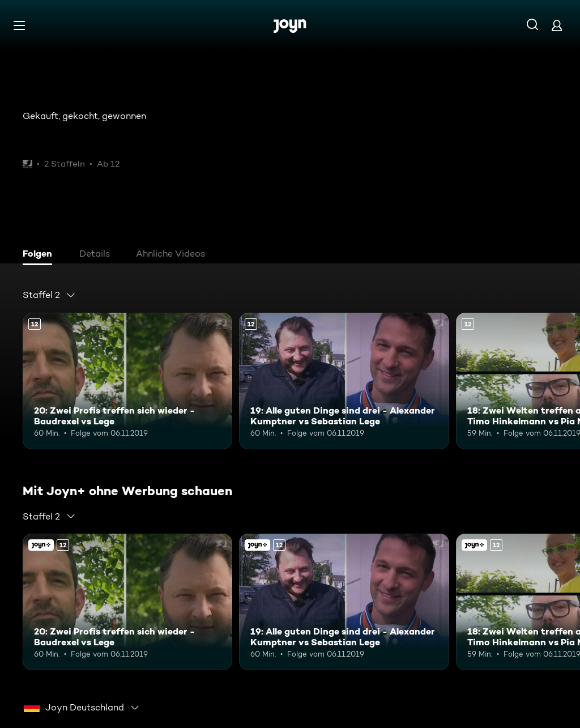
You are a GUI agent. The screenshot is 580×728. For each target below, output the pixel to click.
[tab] (40, 255)
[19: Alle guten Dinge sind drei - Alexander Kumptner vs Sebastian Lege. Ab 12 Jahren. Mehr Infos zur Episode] (344, 381)
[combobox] (49, 295)
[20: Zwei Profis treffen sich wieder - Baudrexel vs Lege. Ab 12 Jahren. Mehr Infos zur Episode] (127, 381)
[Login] (557, 25)
